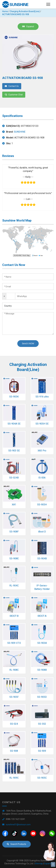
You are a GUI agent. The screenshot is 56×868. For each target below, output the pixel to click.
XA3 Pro (42, 451)
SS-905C (42, 778)
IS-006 (42, 478)
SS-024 (14, 724)
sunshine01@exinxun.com (18, 825)
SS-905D (42, 697)
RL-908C (14, 670)
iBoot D (42, 532)
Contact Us (12, 86)
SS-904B (42, 559)
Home (5, 11)
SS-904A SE (14, 424)
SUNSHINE (20, 132)
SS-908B (42, 670)
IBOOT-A (42, 616)
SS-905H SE (42, 424)
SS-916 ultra (42, 397)
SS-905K (14, 397)
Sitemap (39, 864)
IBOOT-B (14, 616)
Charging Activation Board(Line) (25, 11)
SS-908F (14, 532)
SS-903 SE (14, 451)
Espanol (28, 26)
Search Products (17, 844)
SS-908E (14, 559)
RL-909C (14, 778)
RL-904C (14, 586)
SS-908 (14, 751)
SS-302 (42, 724)
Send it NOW (28, 343)
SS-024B (14, 478)
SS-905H (42, 505)
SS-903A (42, 643)
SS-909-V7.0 (14, 643)
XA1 (14, 505)
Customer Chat (14, 95)
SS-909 (42, 751)
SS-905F (14, 697)
